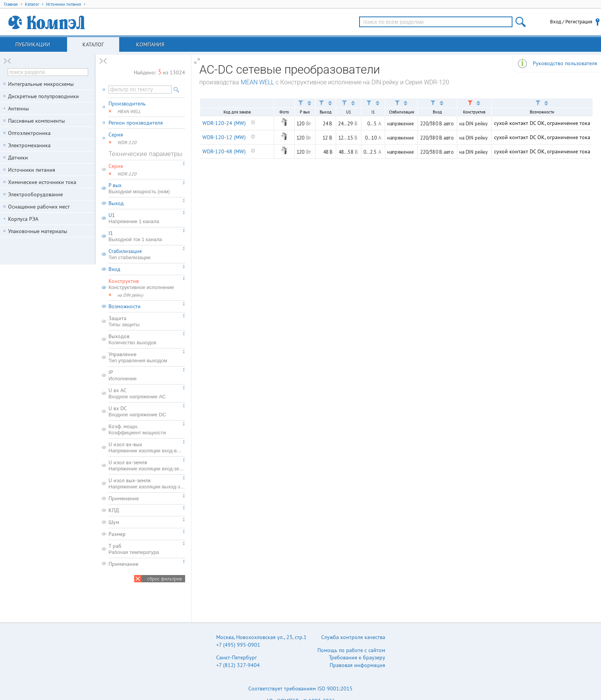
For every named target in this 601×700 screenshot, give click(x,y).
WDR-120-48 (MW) (224, 151)
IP (147, 375)
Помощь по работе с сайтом (351, 650)
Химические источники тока (42, 182)
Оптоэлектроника (29, 133)
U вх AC (147, 393)
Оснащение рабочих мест (39, 207)
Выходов (147, 339)
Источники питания (32, 170)
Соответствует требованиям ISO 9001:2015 (300, 688)
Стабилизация (147, 254)
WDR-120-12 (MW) (224, 137)
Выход (116, 203)
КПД (114, 510)
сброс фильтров (164, 579)
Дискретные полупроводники (44, 96)
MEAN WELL (257, 82)
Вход (114, 269)
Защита (147, 321)
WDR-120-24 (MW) (224, 123)
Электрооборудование (35, 194)
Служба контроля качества (353, 637)
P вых (147, 188)
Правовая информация (357, 665)
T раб (147, 549)
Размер (117, 534)
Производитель (127, 104)
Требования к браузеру (357, 657)
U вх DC (147, 411)
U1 (147, 218)
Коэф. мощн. (147, 429)
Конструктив (147, 284)
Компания (150, 44)
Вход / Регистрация (571, 22)
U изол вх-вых (147, 447)
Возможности (125, 306)
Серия (116, 135)
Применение (124, 498)
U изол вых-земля (147, 483)
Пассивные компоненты (36, 121)
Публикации (33, 44)
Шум (114, 522)
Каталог (93, 44)
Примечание (123, 564)
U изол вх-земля (147, 465)
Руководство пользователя (565, 63)
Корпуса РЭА (23, 219)
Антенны (18, 108)
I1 (147, 236)
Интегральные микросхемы (41, 84)
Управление (147, 357)
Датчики (18, 158)
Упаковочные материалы (38, 231)
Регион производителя (136, 123)
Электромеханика (29, 145)
